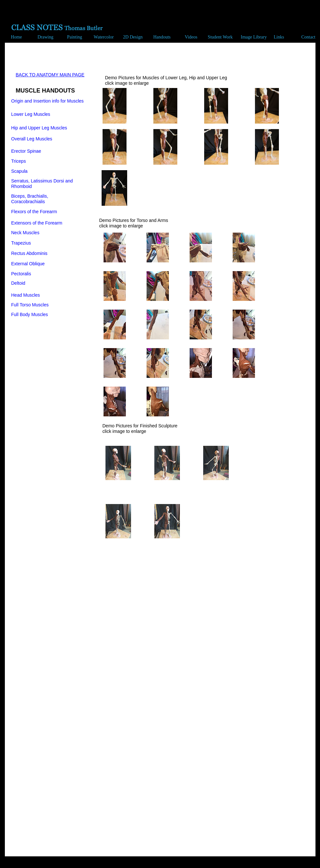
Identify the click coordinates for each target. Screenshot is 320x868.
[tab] (114, 106)
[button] (44, 38)
